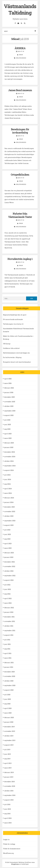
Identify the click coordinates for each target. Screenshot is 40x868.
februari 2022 (9, 608)
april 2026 (8, 379)
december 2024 (10, 452)
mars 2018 (8, 823)
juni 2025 (8, 424)
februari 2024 (9, 498)
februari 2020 (9, 717)
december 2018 (9, 782)
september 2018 (10, 795)
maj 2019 (7, 759)
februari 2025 (9, 443)
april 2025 (8, 434)
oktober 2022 (9, 571)
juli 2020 (7, 695)
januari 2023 (9, 557)
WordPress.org (8, 853)
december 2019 (9, 727)
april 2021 (8, 653)
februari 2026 (9, 388)
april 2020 (8, 708)
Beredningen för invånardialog (20, 131)
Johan (21, 55)
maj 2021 (7, 649)
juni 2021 (7, 644)
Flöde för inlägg (9, 844)
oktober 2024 (9, 461)
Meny (20, 31)
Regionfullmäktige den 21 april (15, 315)
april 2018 (8, 818)
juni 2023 (8, 534)
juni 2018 (8, 809)
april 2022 (8, 598)
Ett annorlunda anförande (13, 319)
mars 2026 (8, 383)
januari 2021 (9, 667)
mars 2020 (8, 713)
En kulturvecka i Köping (12, 357)
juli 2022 (7, 585)
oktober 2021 (9, 626)
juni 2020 (8, 699)
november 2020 (10, 676)
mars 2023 (8, 548)
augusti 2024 (9, 470)
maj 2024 (7, 484)
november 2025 (10, 402)
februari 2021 (9, 662)
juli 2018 (7, 804)
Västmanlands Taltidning (20, 9)
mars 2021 (8, 658)
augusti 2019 (9, 745)
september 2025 (10, 411)
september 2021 (10, 630)
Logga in (6, 839)
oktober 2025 (9, 406)
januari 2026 (9, 392)
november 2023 (10, 511)
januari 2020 (9, 722)
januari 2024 (9, 502)
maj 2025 (7, 429)
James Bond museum (20, 90)
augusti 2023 (9, 525)
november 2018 (10, 786)
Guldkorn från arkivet (11, 348)
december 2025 (9, 397)
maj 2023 (7, 539)
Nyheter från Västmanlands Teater (20, 215)
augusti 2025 (9, 415)
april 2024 (8, 489)
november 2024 (10, 456)
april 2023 (8, 543)
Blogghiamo (15, 864)
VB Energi (7, 344)
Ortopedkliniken (20, 175)
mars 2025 (8, 438)
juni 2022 (8, 589)
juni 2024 (8, 479)
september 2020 (10, 685)
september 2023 (10, 521)
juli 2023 (7, 530)
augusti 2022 (9, 580)
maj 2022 (7, 594)
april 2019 (8, 763)
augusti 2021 (9, 635)
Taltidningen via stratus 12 (13, 324)
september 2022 (10, 576)
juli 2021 (7, 640)
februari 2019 (9, 772)
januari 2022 (9, 612)
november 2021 (10, 621)
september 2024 (10, 466)
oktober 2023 (9, 516)
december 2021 (9, 617)
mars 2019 (8, 768)
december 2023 (9, 507)
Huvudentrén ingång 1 (20, 259)
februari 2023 (9, 553)
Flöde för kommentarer (12, 849)
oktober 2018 (9, 791)
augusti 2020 (9, 690)
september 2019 (10, 740)
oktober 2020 (9, 681)
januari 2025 (9, 447)
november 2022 (10, 566)
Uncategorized (21, 58)
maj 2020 (7, 704)
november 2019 (10, 731)
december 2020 (9, 672)
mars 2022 (8, 603)
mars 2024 (8, 493)
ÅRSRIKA (20, 48)
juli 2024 (7, 475)
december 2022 (9, 562)
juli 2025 (7, 420)
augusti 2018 (9, 800)
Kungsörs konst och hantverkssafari (17, 362)
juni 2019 (7, 754)
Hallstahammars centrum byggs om (16, 353)
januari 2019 (9, 777)
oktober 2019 (9, 736)
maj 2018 (7, 814)
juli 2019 (7, 749)
